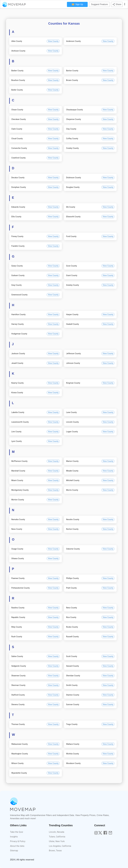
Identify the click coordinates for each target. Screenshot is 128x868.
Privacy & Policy (18, 841)
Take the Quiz (17, 832)
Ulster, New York (57, 841)
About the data (17, 846)
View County (53, 41)
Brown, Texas (55, 851)
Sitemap (14, 851)
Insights (14, 837)
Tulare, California (57, 837)
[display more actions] (125, 4)
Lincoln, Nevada (57, 832)
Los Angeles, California (60, 846)
